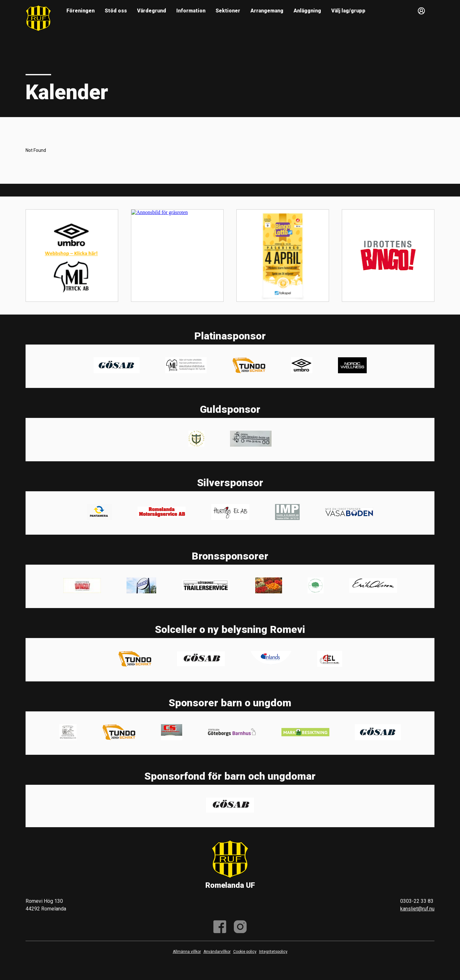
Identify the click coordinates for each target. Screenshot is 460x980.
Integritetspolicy (273, 952)
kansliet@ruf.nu (417, 909)
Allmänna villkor (187, 952)
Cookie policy (245, 952)
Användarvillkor (217, 952)
